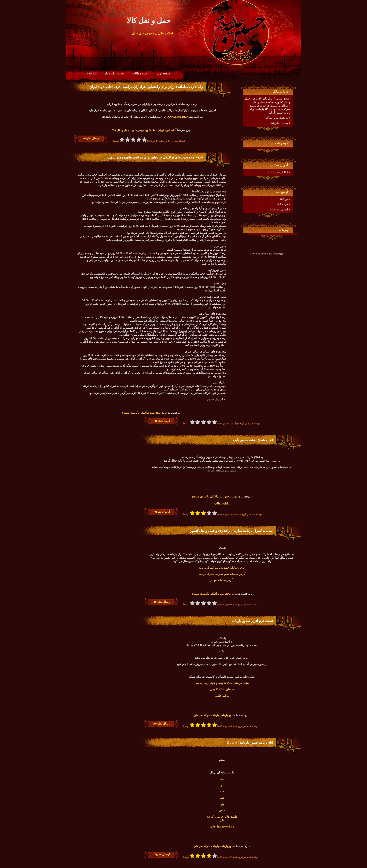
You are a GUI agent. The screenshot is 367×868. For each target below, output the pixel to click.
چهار (222, 798)
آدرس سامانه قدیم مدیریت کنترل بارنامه (222, 574)
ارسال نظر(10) (162, 602)
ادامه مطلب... (222, 504)
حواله (206, 715)
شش (222, 810)
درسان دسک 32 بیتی (222, 689)
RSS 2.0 (92, 73)
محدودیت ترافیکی (150, 413)
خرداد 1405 (282, 204)
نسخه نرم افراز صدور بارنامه (252, 621)
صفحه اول (164, 73)
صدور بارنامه (228, 715)
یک (222, 779)
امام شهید (150, 130)
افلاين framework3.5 (222, 827)
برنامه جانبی (222, 696)
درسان (198, 715)
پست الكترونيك (114, 73)
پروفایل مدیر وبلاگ (277, 118)
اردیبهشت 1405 (279, 210)
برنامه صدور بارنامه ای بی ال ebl (249, 743)
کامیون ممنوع (130, 413)
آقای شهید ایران (167, 130)
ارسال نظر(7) (162, 854)
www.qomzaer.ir (178, 117)
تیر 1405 (283, 199)
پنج (222, 804)
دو (222, 785)
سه (222, 791)
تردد (164, 413)
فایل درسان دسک (205, 683)
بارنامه (215, 715)
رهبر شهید (137, 130)
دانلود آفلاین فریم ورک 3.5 (222, 817)
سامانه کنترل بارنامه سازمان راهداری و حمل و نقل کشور (232, 531)
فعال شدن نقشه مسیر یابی (253, 440)
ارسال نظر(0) (91, 138)
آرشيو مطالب (141, 73)
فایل (222, 820)
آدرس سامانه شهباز (222, 580)
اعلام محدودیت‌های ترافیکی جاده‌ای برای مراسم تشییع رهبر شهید (155, 157)
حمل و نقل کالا (121, 130)
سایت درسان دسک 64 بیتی (234, 683)
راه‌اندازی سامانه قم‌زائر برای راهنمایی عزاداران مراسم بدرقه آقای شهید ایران (146, 87)
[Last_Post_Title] (278, 172)
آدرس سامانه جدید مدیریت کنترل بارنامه (222, 568)
